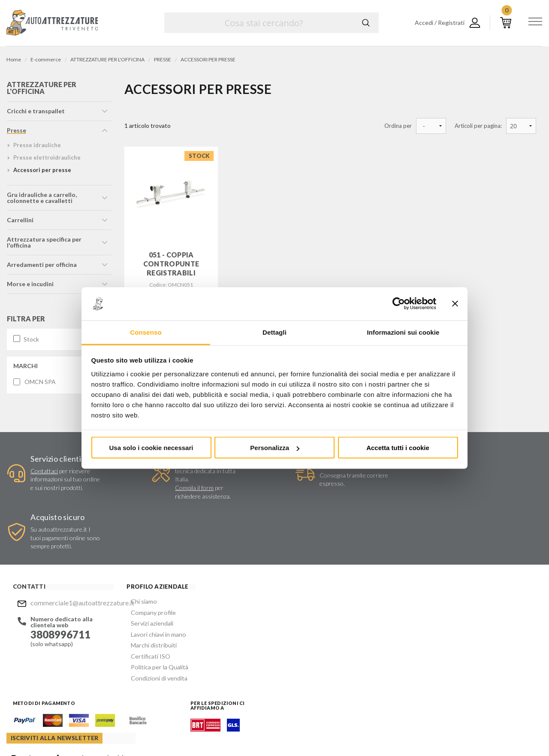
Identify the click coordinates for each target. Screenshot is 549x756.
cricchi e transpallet (35, 113)
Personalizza (275, 448)
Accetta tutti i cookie (398, 448)
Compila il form (186, 490)
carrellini (20, 222)
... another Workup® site (511, 734)
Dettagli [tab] (274, 332)
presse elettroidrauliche (47, 160)
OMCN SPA (40, 384)
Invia (380, 615)
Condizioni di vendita (149, 625)
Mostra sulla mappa (452, 614)
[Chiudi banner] (455, 304)
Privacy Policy (335, 640)
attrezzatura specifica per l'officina (44, 245)
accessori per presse (42, 172)
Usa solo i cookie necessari (151, 448)
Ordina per (398, 126)
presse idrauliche (37, 148)
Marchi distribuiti (144, 594)
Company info (226, 732)
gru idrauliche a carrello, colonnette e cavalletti (41, 200)
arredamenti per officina (41, 267)
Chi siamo (135, 553)
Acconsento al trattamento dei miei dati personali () (336, 637)
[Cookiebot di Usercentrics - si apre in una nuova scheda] (399, 304)
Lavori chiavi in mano (149, 584)
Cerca (366, 23)
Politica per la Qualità (150, 615)
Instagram (303, 682)
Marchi (25, 368)
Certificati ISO (141, 605)
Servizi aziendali (142, 574)
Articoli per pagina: (478, 126)
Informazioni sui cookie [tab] (403, 332)
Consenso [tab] (146, 332)
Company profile (144, 564)
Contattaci (43, 469)
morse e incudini (30, 286)
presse (16, 133)
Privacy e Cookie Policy (299, 732)
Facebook (286, 682)
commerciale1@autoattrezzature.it (67, 555)
